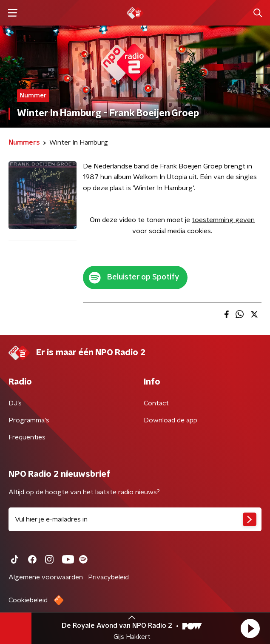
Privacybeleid (108, 577)
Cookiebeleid (28, 600)
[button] (250, 628)
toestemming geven (223, 220)
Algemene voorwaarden (46, 577)
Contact (156, 403)
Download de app (171, 420)
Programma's (29, 420)
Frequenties (27, 437)
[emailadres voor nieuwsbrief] (135, 519)
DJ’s (15, 403)
